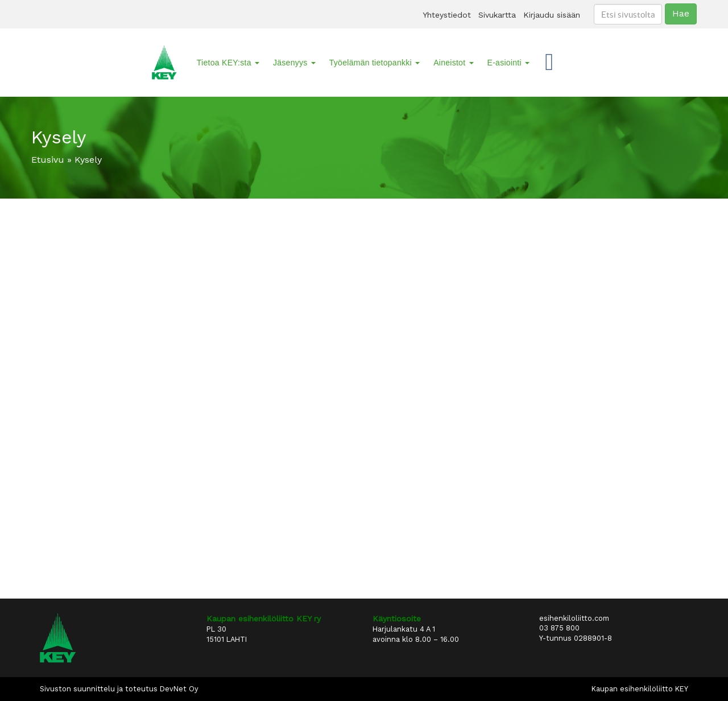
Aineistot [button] (453, 63)
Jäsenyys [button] (294, 63)
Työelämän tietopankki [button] (375, 63)
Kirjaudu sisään (552, 15)
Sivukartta (497, 15)
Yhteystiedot (447, 15)
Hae (681, 13)
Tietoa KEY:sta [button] (228, 63)
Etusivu (48, 160)
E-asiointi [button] (509, 63)
